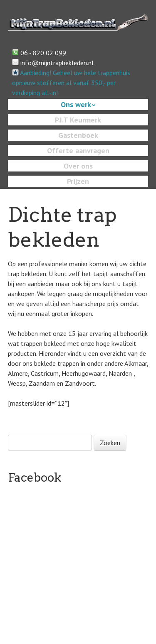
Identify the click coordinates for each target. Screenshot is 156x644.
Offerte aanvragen (78, 151)
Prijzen (78, 181)
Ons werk (76, 104)
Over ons (78, 166)
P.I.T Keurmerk (78, 120)
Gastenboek (78, 135)
